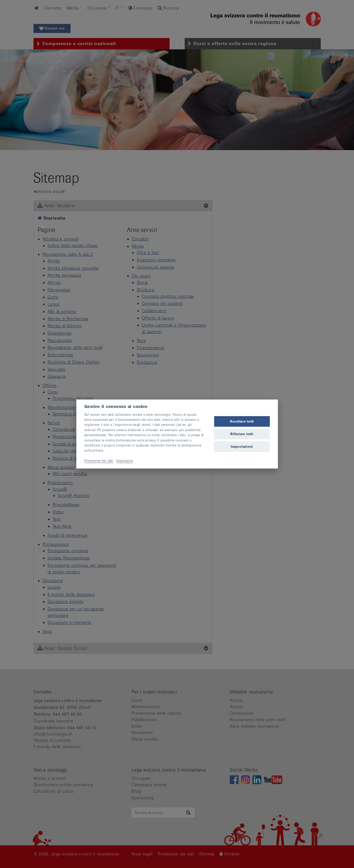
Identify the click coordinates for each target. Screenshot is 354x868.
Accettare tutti (242, 421)
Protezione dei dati (99, 461)
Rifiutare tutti (242, 434)
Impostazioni (242, 447)
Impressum (125, 461)
